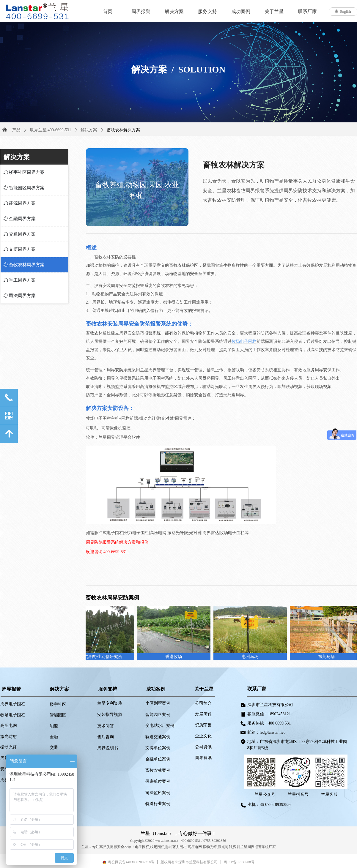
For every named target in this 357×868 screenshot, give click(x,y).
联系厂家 (307, 11)
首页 (108, 11)
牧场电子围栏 (244, 341)
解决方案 (174, 11)
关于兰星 (274, 11)
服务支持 (207, 11)
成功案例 (241, 11)
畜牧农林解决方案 (123, 130)
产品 (16, 130)
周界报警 (141, 11)
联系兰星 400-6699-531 (51, 130)
